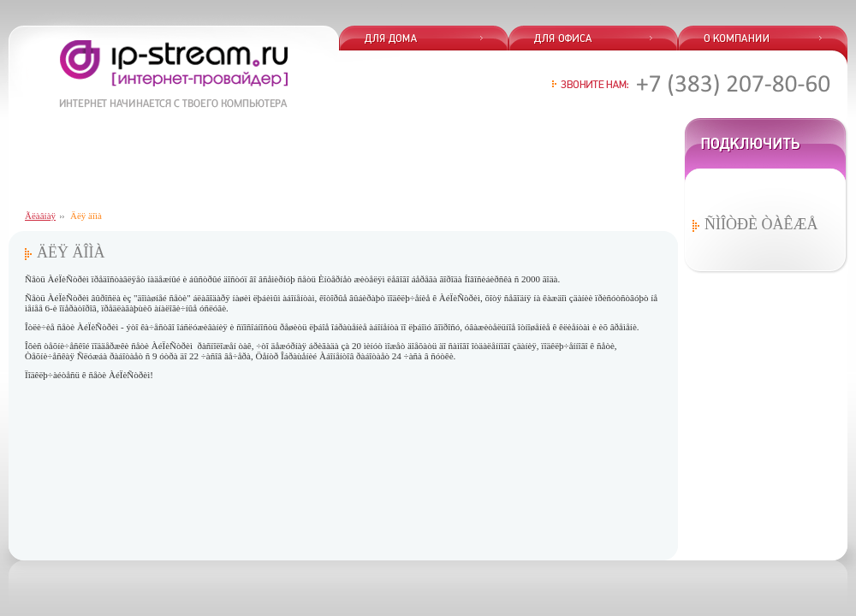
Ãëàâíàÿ (40, 216)
